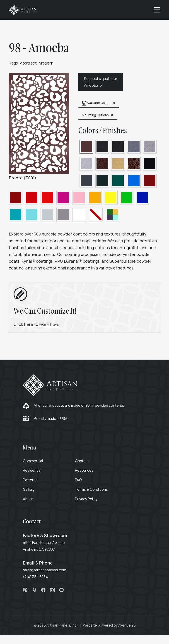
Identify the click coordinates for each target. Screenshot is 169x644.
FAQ (80, 482)
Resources (86, 472)
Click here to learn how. (37, 325)
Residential (34, 472)
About (30, 501)
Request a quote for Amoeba (97, 83)
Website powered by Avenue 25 (109, 627)
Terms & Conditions (93, 491)
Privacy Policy (88, 501)
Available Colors (95, 104)
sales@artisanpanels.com (47, 572)
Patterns (32, 482)
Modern (46, 64)
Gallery (31, 491)
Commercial (35, 463)
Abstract (29, 64)
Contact (84, 463)
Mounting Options (94, 116)
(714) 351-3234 (37, 579)
